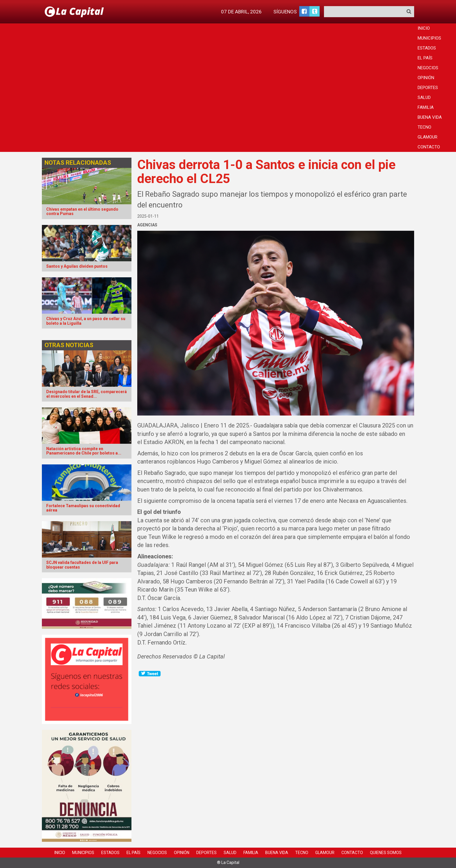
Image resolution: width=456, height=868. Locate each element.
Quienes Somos (386, 853)
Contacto (429, 147)
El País (425, 58)
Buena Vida (430, 117)
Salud (424, 97)
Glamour (427, 137)
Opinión (426, 78)
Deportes (428, 88)
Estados (427, 48)
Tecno (424, 127)
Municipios (429, 38)
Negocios (428, 68)
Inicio (424, 28)
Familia (426, 107)
